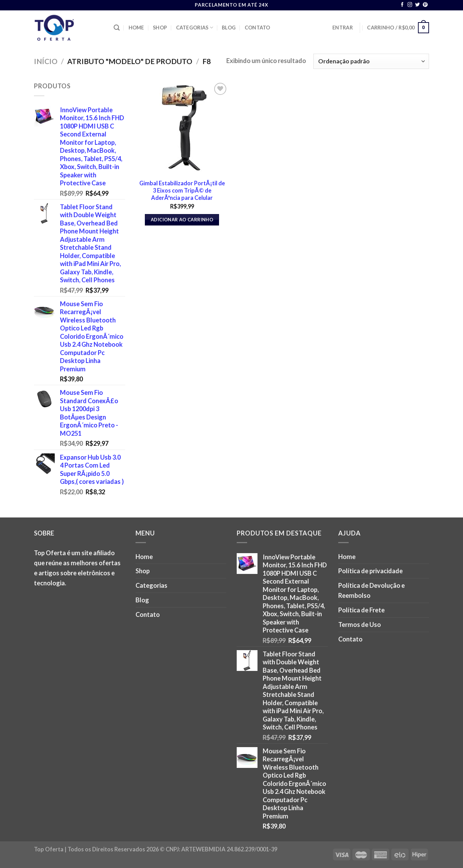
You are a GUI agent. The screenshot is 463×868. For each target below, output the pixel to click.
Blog (229, 28)
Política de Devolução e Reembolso (372, 590)
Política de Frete (361, 610)
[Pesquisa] (117, 28)
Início (46, 61)
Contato (257, 28)
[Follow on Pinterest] (425, 5)
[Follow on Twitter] (418, 5)
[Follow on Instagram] (410, 5)
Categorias (195, 28)
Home (136, 28)
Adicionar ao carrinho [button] (182, 220)
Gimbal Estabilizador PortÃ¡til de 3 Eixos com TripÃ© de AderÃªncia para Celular (182, 190)
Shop (160, 28)
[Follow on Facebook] (402, 5)
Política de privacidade (370, 571)
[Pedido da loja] (371, 61)
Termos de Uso (360, 625)
